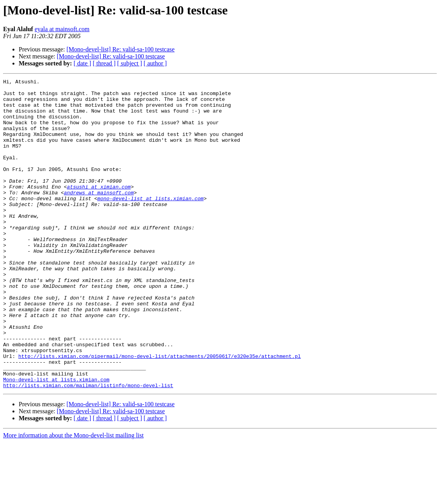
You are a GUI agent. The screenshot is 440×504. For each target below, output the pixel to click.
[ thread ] (104, 63)
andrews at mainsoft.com (99, 216)
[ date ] (82, 63)
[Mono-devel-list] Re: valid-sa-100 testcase (121, 49)
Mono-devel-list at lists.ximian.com (56, 440)
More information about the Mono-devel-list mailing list (73, 497)
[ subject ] (130, 63)
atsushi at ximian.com (99, 209)
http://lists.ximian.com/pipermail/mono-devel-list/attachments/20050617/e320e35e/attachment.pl (159, 412)
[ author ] (155, 63)
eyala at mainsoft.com (62, 29)
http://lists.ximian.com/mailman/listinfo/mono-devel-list (88, 447)
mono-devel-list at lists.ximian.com (150, 223)
